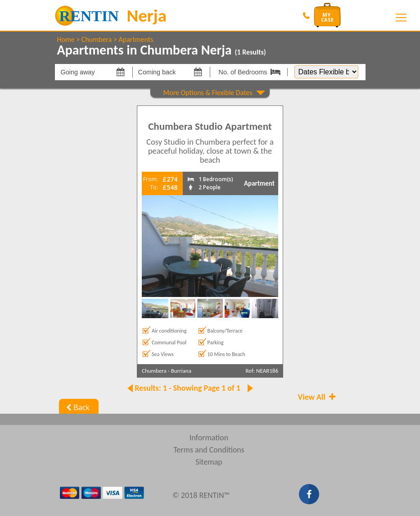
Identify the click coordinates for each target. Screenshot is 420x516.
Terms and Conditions (209, 450)
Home (66, 39)
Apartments (136, 39)
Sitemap (209, 462)
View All (318, 397)
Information (209, 438)
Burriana (181, 371)
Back (77, 407)
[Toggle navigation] (401, 18)
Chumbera (97, 39)
